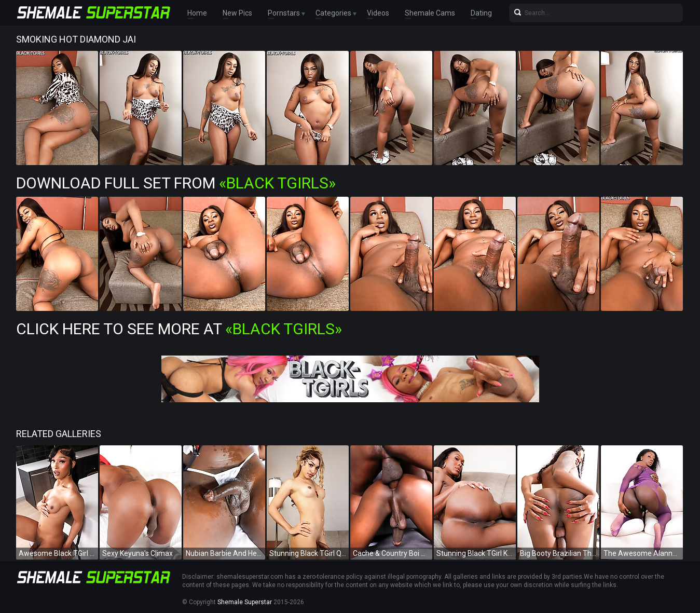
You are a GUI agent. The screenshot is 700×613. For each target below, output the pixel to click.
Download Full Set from (176, 183)
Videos (378, 13)
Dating (481, 13)
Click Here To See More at (179, 329)
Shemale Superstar (245, 602)
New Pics (237, 13)
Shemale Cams (430, 13)
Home (197, 13)
